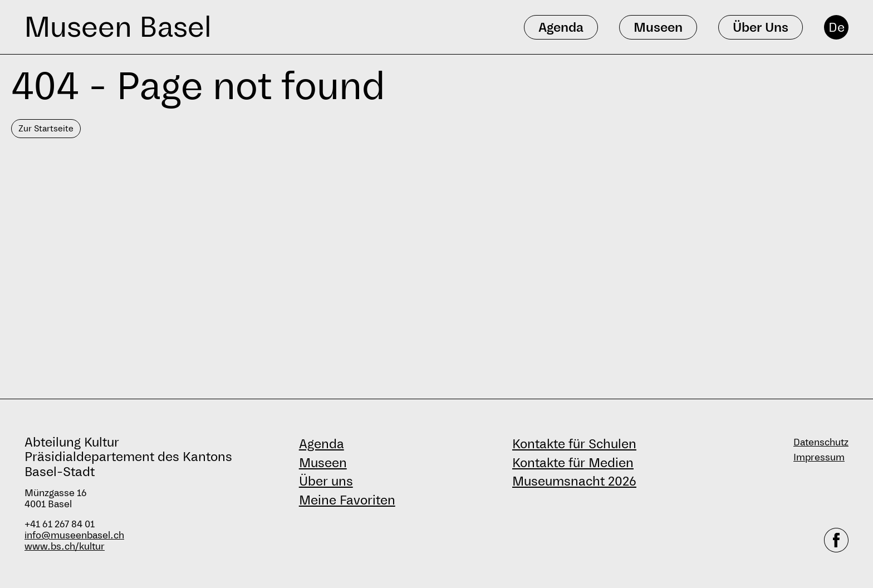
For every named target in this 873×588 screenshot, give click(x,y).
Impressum (819, 457)
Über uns (326, 481)
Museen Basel (118, 27)
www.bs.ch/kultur (65, 547)
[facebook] (836, 540)
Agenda (322, 444)
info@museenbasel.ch (74, 535)
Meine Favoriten (347, 500)
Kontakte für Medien (573, 463)
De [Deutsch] (837, 27)
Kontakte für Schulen (574, 444)
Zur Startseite (46, 128)
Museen (323, 463)
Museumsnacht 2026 (574, 481)
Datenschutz (821, 442)
